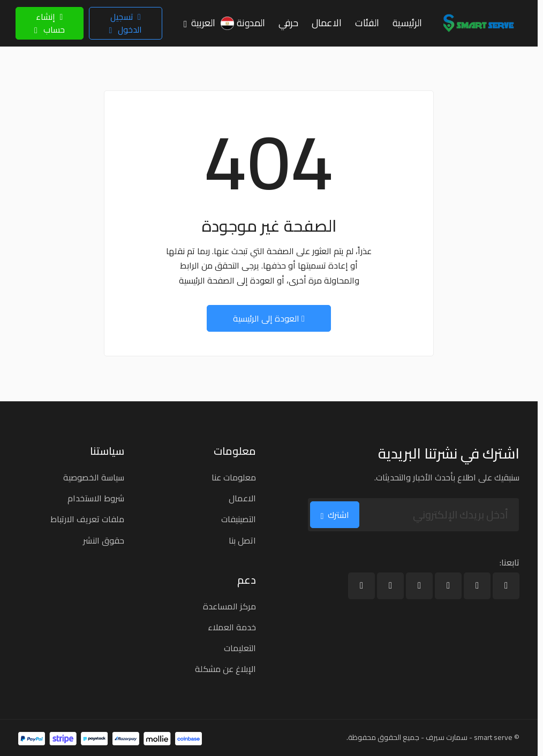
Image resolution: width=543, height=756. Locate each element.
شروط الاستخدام (96, 498)
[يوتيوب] (419, 586)
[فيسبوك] (506, 586)
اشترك (335, 515)
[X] (477, 586)
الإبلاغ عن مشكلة (225, 669)
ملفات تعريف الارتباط (87, 519)
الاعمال (242, 498)
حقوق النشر (104, 540)
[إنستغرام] (390, 586)
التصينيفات (239, 519)
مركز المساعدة (229, 606)
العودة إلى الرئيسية (269, 318)
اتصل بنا (242, 540)
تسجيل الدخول (125, 23)
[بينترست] (361, 586)
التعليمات (240, 648)
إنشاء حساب (50, 23)
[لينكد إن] (448, 586)
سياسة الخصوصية (94, 477)
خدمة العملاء (232, 627)
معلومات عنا (234, 477)
